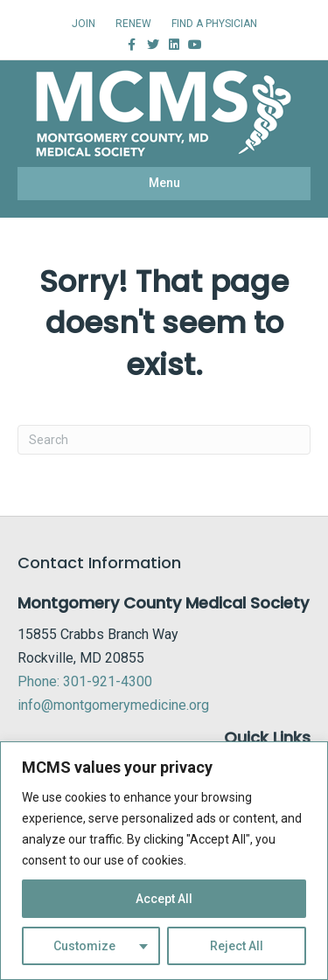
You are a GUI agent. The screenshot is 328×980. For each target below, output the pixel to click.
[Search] (164, 440)
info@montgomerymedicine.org (113, 705)
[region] (164, 861)
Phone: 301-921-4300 (85, 681)
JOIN (84, 24)
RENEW (133, 24)
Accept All (164, 899)
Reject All (237, 946)
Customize (84, 946)
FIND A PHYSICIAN (214, 24)
